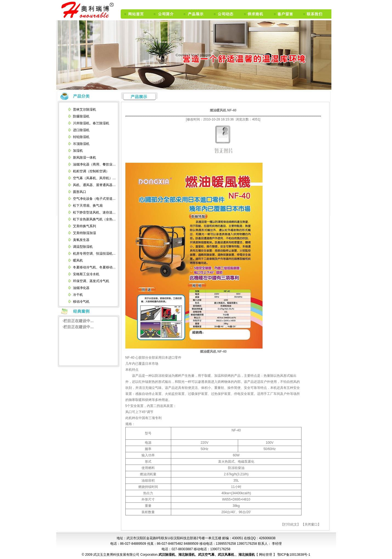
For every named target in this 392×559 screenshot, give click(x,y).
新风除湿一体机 (84, 158)
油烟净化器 (81, 288)
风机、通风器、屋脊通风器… (94, 185)
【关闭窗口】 (311, 524)
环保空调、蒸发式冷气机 (91, 281)
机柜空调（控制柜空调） (91, 171)
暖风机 (78, 260)
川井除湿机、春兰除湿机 (91, 123)
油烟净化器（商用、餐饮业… (94, 164)
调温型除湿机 (83, 247)
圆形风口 (80, 192)
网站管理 (266, 555)
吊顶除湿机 (81, 144)
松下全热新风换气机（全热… (94, 219)
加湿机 (78, 151)
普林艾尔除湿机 (84, 109)
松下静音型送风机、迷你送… (94, 212)
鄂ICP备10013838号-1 (293, 555)
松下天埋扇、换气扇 (88, 206)
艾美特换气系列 (84, 226)
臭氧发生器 (81, 240)
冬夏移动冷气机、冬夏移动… (94, 267)
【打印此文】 (291, 524)
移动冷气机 (81, 302)
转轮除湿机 (81, 137)
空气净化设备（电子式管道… (94, 199)
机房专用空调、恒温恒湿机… (94, 254)
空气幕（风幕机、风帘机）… (94, 178)
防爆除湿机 (81, 116)
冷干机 (78, 295)
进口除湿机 (81, 130)
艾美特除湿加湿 (84, 233)
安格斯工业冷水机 (86, 274)
